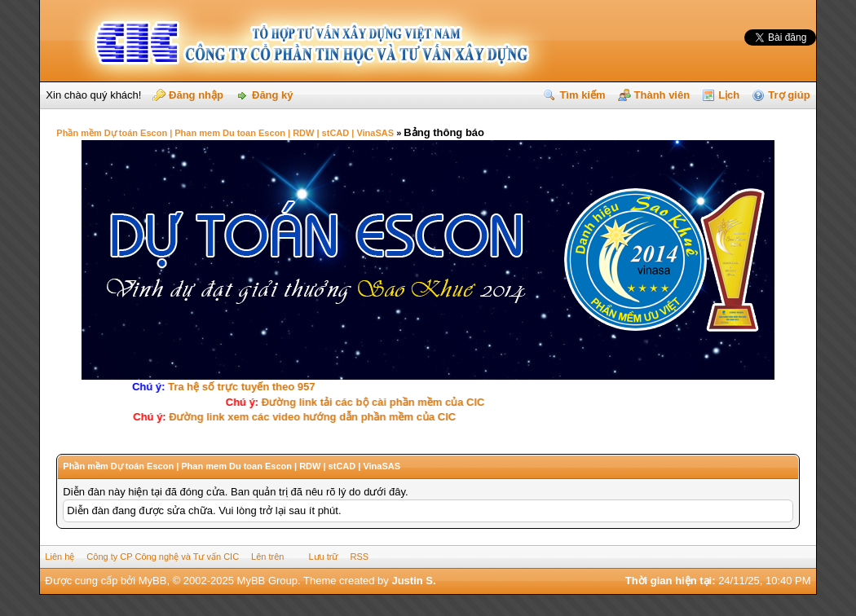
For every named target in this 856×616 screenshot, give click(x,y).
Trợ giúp (789, 95)
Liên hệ (60, 557)
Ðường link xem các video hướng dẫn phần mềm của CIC (315, 417)
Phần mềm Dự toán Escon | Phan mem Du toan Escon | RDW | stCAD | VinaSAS (225, 133)
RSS (359, 557)
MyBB (153, 581)
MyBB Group (267, 581)
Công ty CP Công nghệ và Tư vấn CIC (163, 557)
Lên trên (267, 557)
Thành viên (662, 95)
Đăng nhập (196, 95)
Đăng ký (273, 95)
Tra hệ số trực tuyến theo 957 (237, 387)
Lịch (729, 95)
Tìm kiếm (582, 95)
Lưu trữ (323, 557)
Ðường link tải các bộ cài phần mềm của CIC (371, 402)
